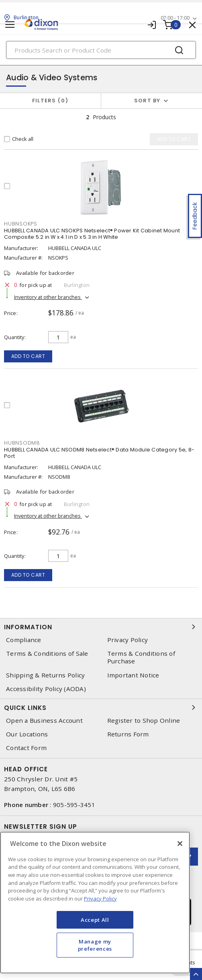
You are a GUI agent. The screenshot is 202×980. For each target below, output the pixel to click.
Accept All (95, 920)
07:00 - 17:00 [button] (175, 18)
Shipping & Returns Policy (45, 675)
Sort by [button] (147, 101)
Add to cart (28, 356)
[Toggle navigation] (10, 25)
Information (101, 627)
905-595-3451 (74, 805)
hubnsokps (21, 224)
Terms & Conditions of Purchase (141, 657)
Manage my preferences (95, 945)
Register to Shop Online (144, 721)
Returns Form (128, 734)
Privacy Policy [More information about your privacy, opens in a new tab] (100, 899)
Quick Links (101, 708)
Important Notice (133, 675)
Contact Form (26, 748)
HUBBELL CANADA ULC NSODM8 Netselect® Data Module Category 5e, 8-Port (99, 453)
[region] (95, 903)
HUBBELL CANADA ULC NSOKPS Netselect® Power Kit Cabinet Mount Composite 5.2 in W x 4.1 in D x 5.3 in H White (92, 234)
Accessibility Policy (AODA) (46, 689)
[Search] (101, 50)
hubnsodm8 (22, 443)
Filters (50, 101)
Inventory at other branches (48, 297)
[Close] (180, 844)
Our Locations (27, 734)
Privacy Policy (128, 640)
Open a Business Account (44, 721)
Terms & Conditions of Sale (47, 654)
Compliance (24, 640)
